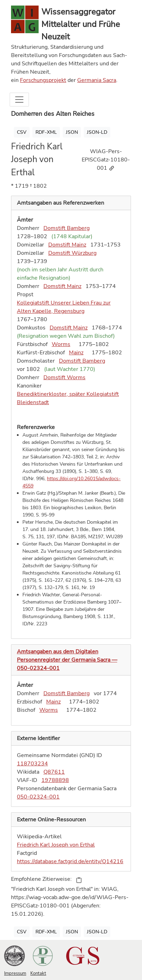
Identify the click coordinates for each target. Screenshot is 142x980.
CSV (22, 132)
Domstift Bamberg (67, 228)
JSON (72, 132)
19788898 (55, 780)
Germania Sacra (97, 80)
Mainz (76, 353)
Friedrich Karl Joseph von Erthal (56, 845)
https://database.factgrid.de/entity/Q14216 (70, 861)
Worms (61, 344)
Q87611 (54, 772)
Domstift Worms (64, 377)
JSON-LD (97, 132)
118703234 (32, 764)
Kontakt (38, 973)
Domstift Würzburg (72, 253)
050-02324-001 (38, 797)
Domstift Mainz (67, 245)
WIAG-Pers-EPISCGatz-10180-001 (106, 160)
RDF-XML (46, 132)
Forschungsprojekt (43, 80)
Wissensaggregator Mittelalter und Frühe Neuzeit (81, 24)
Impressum (15, 973)
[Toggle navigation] (19, 100)
